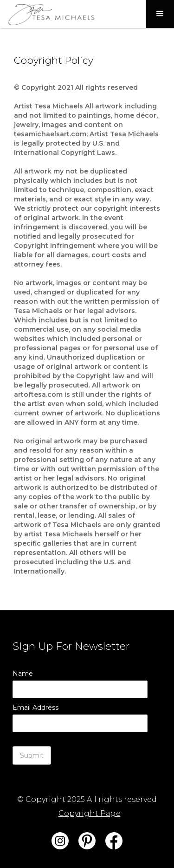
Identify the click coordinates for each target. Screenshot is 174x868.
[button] (160, 14)
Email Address (35, 708)
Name (23, 674)
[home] (49, 14)
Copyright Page (90, 813)
